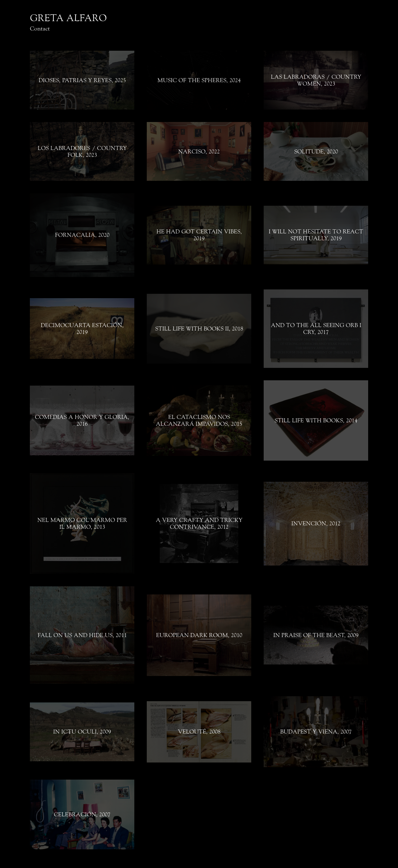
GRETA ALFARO (68, 18)
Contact (40, 29)
